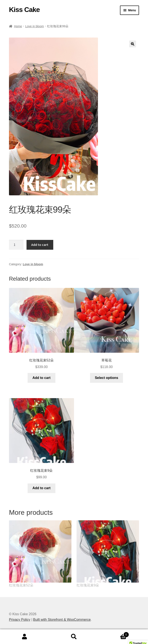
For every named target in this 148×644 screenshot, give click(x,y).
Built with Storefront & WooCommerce (62, 620)
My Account (25, 637)
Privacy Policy (20, 620)
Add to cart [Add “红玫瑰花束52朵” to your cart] (41, 378)
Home (18, 26)
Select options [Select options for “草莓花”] (106, 378)
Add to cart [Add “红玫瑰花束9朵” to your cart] (41, 488)
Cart (114, 634)
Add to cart (40, 245)
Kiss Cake (24, 10)
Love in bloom (35, 26)
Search (74, 637)
